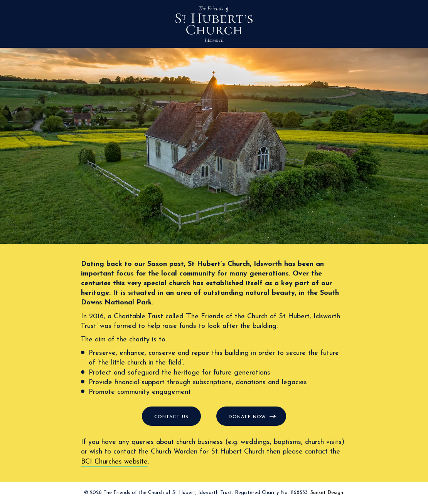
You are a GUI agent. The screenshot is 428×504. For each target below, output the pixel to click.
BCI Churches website (114, 462)
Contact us (171, 417)
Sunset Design (327, 493)
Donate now (247, 417)
